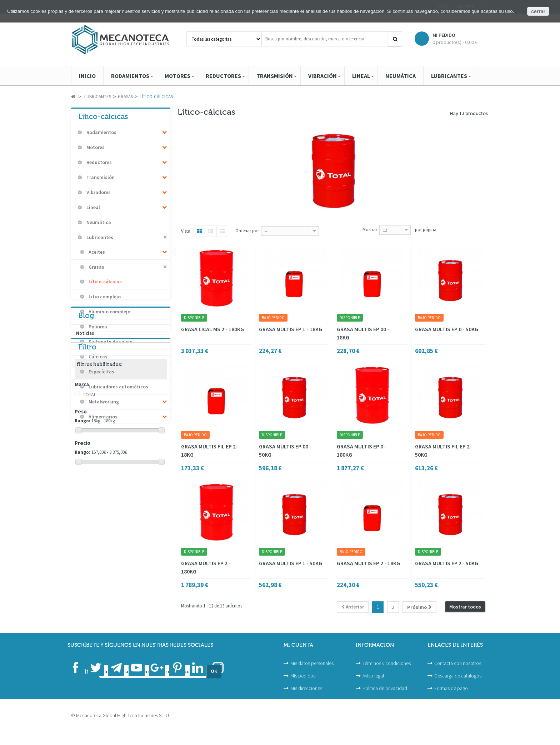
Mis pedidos (303, 676)
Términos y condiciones (387, 663)
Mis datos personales (312, 663)
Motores (95, 147)
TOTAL (89, 531)
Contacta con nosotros (458, 663)
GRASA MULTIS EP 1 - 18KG (291, 329)
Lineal (93, 207)
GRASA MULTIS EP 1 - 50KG (291, 563)
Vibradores (98, 192)
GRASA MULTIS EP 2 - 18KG (368, 563)
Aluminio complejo (109, 312)
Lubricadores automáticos (118, 387)
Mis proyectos (305, 701)
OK (214, 690)
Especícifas (101, 372)
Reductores (99, 162)
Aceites (96, 252)
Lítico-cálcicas (105, 282)
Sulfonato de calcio (110, 342)
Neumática (98, 222)
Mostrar (370, 230)
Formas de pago (451, 688)
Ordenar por (247, 231)
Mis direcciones (306, 688)
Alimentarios (102, 417)
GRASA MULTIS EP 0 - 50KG (447, 329)
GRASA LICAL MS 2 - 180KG (212, 329)
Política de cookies (382, 701)
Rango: (82, 557)
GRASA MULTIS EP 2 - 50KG (447, 563)
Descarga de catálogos (458, 676)
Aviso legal (373, 676)
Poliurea (97, 327)
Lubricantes (99, 237)
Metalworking (103, 402)
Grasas (96, 267)
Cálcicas (97, 357)
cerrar (538, 11)
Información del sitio (455, 701)
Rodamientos (101, 132)
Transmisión (100, 177)
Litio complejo (104, 297)
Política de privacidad (385, 688)
